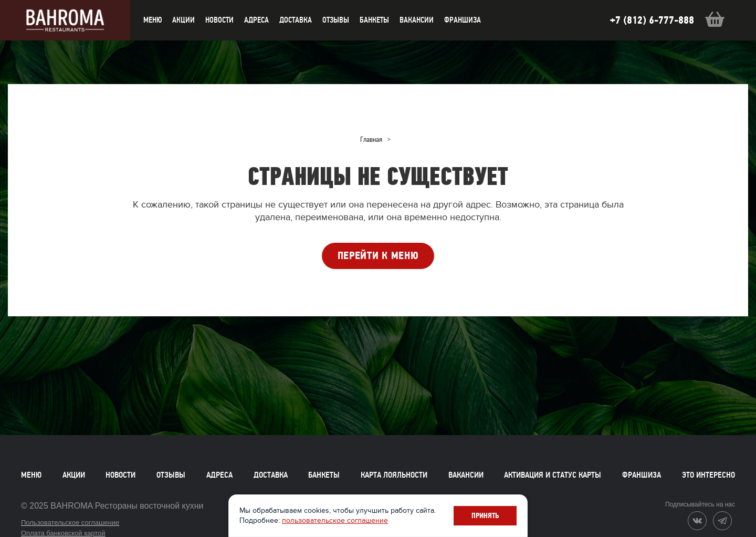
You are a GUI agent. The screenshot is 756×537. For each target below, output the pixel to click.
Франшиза (463, 20)
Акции (74, 475)
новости (219, 20)
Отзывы (336, 20)
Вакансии (417, 20)
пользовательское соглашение (335, 520)
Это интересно (708, 475)
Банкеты (374, 20)
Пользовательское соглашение (70, 523)
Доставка (271, 475)
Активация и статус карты (553, 475)
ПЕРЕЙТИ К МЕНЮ (378, 256)
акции (183, 20)
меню (153, 20)
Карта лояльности (394, 475)
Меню (31, 475)
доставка (296, 20)
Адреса (256, 20)
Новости (120, 475)
